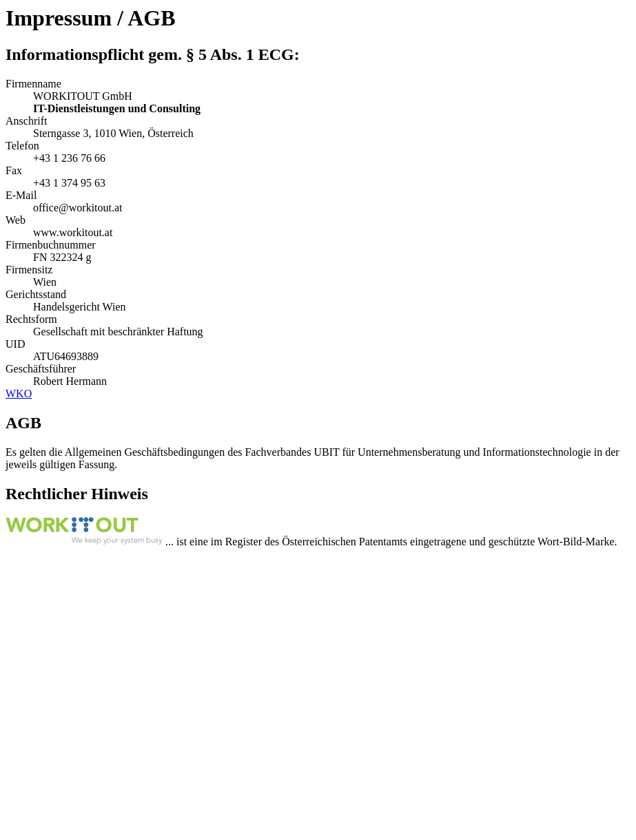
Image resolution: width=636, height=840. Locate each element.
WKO (19, 393)
